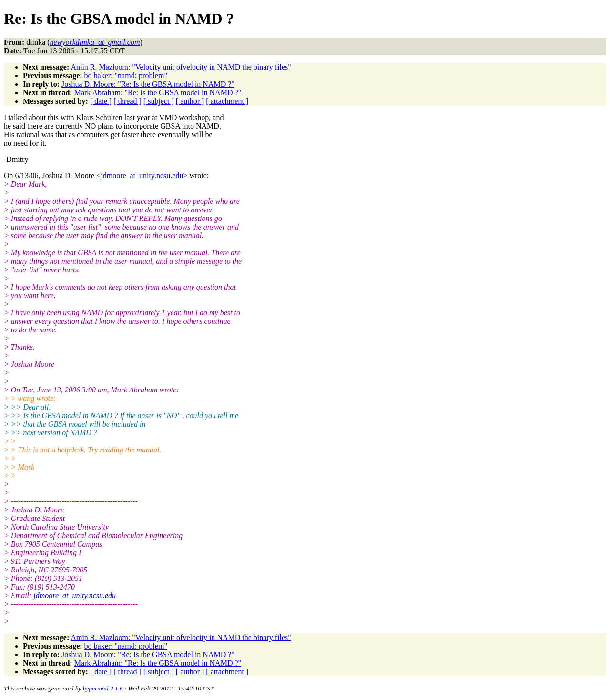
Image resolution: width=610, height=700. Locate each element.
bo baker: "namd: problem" (126, 75)
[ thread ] (127, 101)
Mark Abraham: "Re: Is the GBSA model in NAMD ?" (158, 93)
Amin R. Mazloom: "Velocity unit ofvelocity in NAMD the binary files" (181, 67)
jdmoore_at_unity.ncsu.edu (142, 175)
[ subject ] (159, 101)
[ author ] (190, 101)
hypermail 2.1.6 (103, 688)
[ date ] (101, 101)
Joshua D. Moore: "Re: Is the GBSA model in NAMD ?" (148, 84)
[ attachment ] (227, 101)
